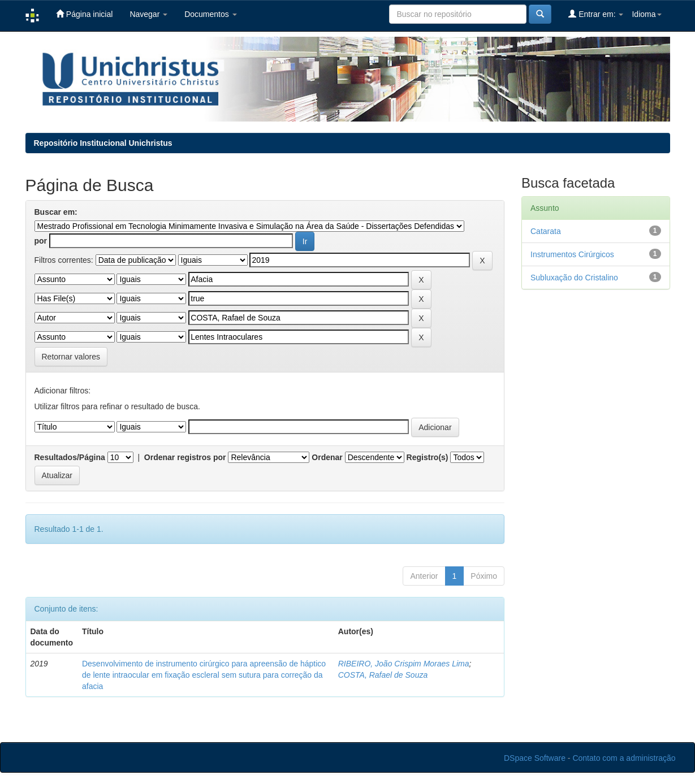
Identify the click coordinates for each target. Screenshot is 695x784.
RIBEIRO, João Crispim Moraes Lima (404, 664)
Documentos (210, 14)
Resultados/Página (70, 457)
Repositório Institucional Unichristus (103, 143)
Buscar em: (56, 212)
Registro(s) (428, 457)
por (41, 241)
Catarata (546, 231)
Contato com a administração (624, 758)
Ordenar (327, 457)
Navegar (148, 14)
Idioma (646, 14)
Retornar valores (71, 357)
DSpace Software (535, 758)
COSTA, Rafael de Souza (383, 675)
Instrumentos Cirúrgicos (572, 254)
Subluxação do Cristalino (574, 278)
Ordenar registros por (185, 457)
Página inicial (84, 14)
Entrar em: (596, 14)
